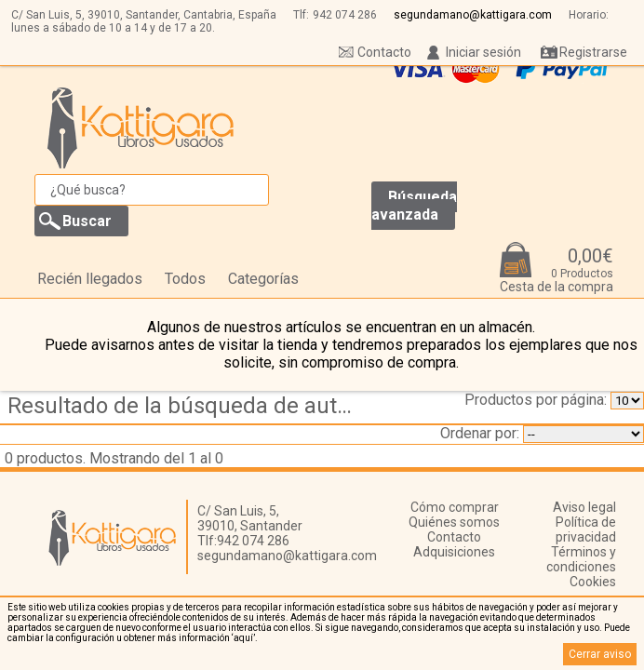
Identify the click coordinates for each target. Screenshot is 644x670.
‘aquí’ (243, 638)
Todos (185, 279)
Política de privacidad (586, 529)
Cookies (593, 582)
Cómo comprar (455, 507)
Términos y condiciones (581, 559)
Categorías (263, 279)
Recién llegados (90, 279)
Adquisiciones (454, 552)
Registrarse (593, 52)
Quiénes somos (454, 522)
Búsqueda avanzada (414, 206)
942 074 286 (345, 15)
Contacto (384, 52)
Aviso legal (584, 507)
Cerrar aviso (600, 654)
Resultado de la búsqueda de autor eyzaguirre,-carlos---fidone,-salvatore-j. (188, 406)
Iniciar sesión (483, 52)
